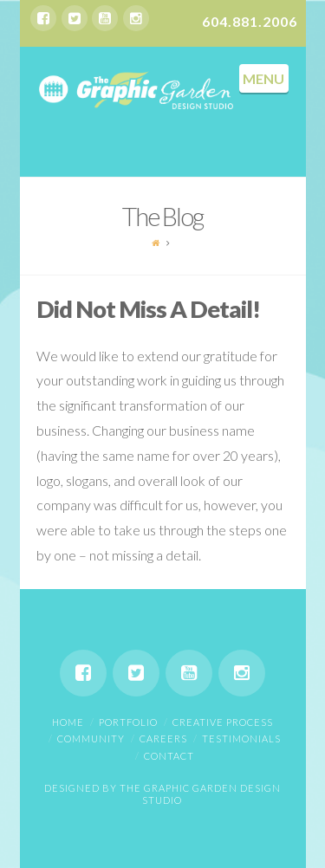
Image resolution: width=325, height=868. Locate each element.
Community (91, 738)
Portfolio (128, 722)
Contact (169, 756)
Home (68, 722)
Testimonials (241, 738)
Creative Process (223, 722)
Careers (163, 738)
